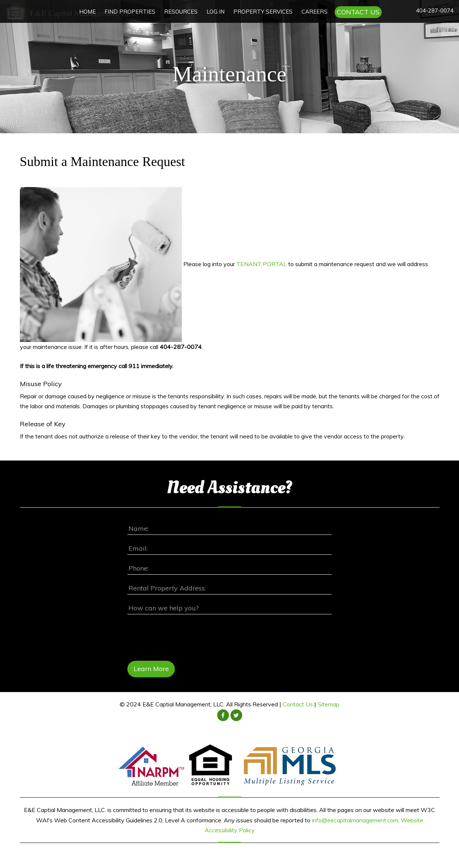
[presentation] (183, 636)
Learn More (151, 669)
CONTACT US (358, 12)
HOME (87, 12)
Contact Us (298, 705)
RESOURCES (181, 12)
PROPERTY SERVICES (263, 12)
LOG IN (216, 12)
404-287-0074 (435, 10)
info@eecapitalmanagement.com (355, 820)
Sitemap (329, 705)
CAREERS (315, 12)
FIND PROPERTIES (130, 12)
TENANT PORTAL (262, 264)
